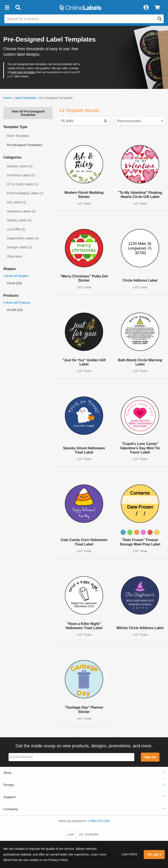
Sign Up (150, 757)
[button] (7, 8)
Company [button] (11, 809)
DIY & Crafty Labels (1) (23, 184)
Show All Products (17, 303)
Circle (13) (14, 283)
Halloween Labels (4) (21, 211)
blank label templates (23, 72)
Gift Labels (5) (16, 202)
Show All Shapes (16, 276)
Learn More (129, 854)
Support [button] (10, 797)
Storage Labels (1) (19, 247)
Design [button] (9, 785)
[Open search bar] (18, 8)
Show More (15, 256)
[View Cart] (157, 8)
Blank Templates (18, 136)
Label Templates (25, 98)
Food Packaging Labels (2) (25, 193)
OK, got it (154, 854)
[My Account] (146, 8)
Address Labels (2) (20, 166)
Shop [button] (7, 773)
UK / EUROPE (89, 834)
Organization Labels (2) (23, 238)
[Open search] (160, 19)
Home (7, 98)
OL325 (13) (15, 310)
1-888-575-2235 (99, 821)
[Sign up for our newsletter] (71, 757)
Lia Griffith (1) (16, 229)
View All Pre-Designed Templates (28, 113)
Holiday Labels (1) (19, 220)
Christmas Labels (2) (21, 175)
